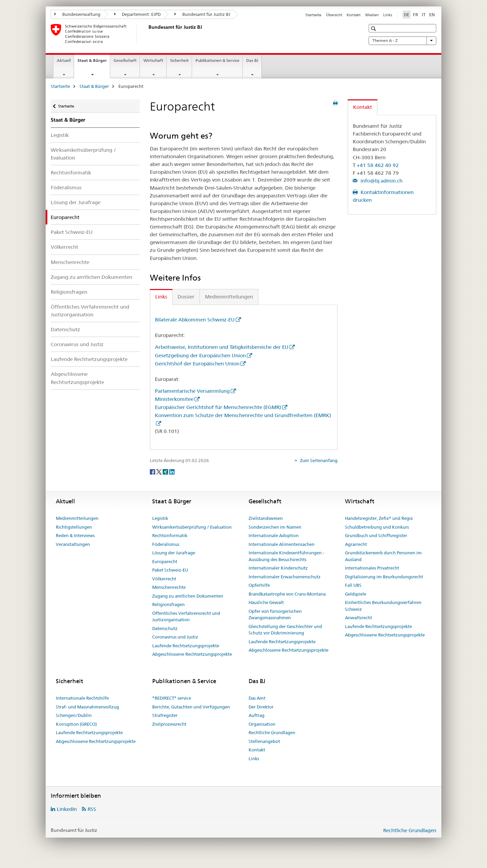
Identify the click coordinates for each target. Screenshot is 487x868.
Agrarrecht (356, 544)
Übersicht (334, 15)
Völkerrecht (64, 247)
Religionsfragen (69, 292)
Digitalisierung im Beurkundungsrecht (384, 577)
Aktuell (64, 60)
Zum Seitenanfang (318, 460)
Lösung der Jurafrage (76, 202)
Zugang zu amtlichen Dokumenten (91, 277)
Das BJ (252, 60)
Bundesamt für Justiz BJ (202, 14)
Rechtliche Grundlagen (272, 732)
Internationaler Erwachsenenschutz (285, 577)
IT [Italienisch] (424, 15)
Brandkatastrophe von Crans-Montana (287, 594)
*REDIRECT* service (172, 698)
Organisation (262, 724)
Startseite (313, 15)
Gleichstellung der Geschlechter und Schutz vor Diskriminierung (285, 630)
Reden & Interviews (75, 535)
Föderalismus (66, 187)
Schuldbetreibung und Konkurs (377, 527)
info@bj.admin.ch (381, 181)
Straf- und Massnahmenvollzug (87, 707)
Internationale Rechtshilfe (82, 698)
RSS (92, 809)
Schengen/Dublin (74, 715)
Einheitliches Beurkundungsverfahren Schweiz (383, 606)
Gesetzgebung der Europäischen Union (200, 355)
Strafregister (165, 715)
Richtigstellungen (74, 527)
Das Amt (257, 698)
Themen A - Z (402, 41)
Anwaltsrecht (358, 618)
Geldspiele (356, 594)
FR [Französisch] (415, 15)
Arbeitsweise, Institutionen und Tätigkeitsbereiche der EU (222, 347)
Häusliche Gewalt (266, 602)
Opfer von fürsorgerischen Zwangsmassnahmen (275, 614)
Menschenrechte (70, 262)
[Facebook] (153, 472)
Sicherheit (179, 60)
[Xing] (166, 472)
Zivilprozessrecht (169, 724)
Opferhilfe (259, 585)
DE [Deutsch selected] (407, 15)
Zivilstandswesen (266, 518)
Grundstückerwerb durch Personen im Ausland (383, 556)
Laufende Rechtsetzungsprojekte (89, 359)
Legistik (60, 135)
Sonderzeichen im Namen (275, 527)
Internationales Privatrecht (372, 568)
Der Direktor (261, 707)
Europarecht (165, 561)
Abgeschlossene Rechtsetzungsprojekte (77, 378)
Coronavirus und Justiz (77, 344)
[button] (374, 29)
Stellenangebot (264, 741)
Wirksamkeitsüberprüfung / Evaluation (83, 154)
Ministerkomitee (174, 399)
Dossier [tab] (186, 297)
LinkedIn (67, 809)
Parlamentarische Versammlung (192, 391)
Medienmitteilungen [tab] (229, 297)
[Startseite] (147, 33)
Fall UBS (353, 585)
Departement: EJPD (138, 14)
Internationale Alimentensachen (282, 544)
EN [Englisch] (432, 15)
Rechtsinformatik (71, 173)
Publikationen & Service (217, 60)
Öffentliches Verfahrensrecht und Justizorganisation (90, 311)
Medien (372, 15)
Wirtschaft (153, 60)
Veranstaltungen (73, 544)
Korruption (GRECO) (76, 724)
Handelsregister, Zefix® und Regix (379, 518)
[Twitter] (159, 472)
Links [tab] (161, 297)
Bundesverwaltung (77, 14)
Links (388, 15)
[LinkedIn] (172, 472)
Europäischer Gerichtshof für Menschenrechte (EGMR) (218, 407)
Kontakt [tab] (363, 107)
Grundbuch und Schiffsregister (376, 535)
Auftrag (257, 715)
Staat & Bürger (94, 63)
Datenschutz (65, 329)
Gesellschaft (125, 60)
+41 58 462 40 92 (378, 165)
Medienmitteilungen (77, 518)
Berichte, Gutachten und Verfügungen (191, 707)
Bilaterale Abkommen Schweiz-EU (195, 320)
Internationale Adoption (274, 535)
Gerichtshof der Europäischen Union (197, 364)
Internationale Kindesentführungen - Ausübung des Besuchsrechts (286, 556)
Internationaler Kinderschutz (278, 568)
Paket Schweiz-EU (72, 232)
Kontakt (354, 15)
